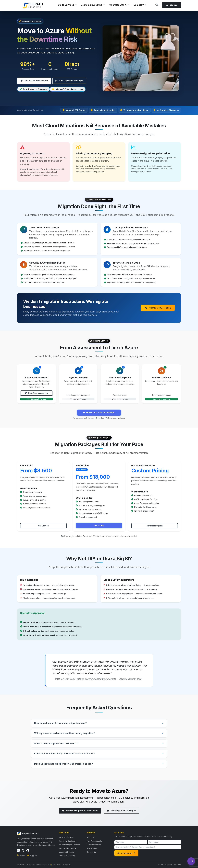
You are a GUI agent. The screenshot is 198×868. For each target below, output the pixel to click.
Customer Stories (94, 845)
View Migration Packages (121, 810)
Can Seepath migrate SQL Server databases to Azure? (64, 753)
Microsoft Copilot (66, 837)
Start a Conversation (158, 308)
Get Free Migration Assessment (80, 810)
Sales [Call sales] (21, 855)
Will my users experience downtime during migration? (64, 733)
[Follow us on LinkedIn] (18, 850)
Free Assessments (94, 841)
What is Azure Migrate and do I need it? (56, 743)
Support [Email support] (32, 855)
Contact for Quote (155, 526)
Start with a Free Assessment (99, 412)
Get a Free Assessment (34, 81)
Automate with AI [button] (118, 5)
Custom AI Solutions (67, 841)
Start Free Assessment (36, 393)
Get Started (171, 5)
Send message (126, 853)
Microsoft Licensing (67, 856)
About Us (90, 837)
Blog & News (92, 848)
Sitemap (177, 864)
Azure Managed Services (69, 845)
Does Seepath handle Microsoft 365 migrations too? (63, 764)
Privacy (169, 864)
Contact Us (91, 852)
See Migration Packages (69, 81)
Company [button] (139, 5)
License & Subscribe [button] (92, 5)
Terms (160, 864)
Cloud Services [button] (66, 5)
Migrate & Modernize (68, 848)
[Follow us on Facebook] (28, 850)
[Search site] (157, 5)
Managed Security (66, 852)
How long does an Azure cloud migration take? (60, 723)
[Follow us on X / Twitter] (23, 850)
